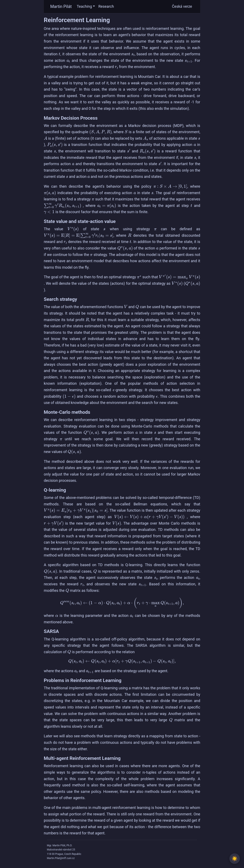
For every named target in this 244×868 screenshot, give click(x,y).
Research (106, 6)
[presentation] (59, 54)
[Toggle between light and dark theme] (235, 859)
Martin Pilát (61, 6)
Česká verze (182, 6)
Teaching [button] (84, 6)
